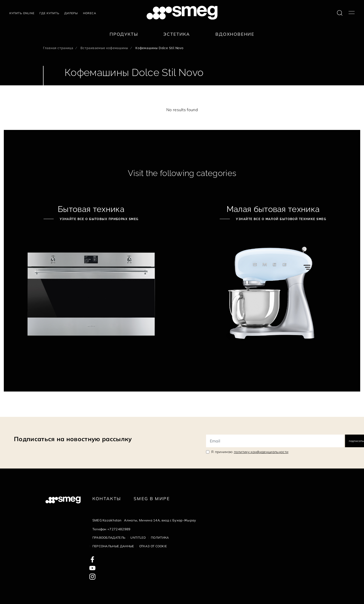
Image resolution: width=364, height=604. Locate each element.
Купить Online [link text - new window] (22, 13)
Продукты (124, 34)
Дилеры (71, 13)
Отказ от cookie (153, 546)
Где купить (49, 13)
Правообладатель (109, 538)
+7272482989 (119, 529)
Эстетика (177, 34)
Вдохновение (235, 34)
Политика (160, 538)
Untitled (138, 538)
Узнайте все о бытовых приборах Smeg (99, 219)
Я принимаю (250, 452)
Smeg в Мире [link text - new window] (152, 499)
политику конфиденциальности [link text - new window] (261, 452)
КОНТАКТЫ (107, 499)
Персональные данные (113, 546)
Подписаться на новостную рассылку (73, 439)
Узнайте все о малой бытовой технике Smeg (281, 219)
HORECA (90, 13)
